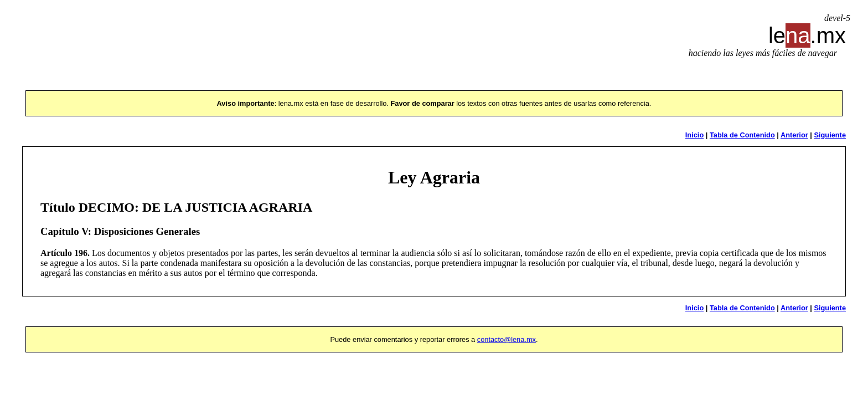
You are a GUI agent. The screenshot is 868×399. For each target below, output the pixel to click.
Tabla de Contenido (742, 135)
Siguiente (830, 135)
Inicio (694, 135)
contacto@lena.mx (507, 339)
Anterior (794, 135)
